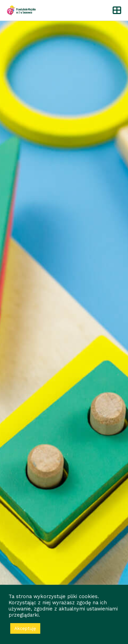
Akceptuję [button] (25, 628)
